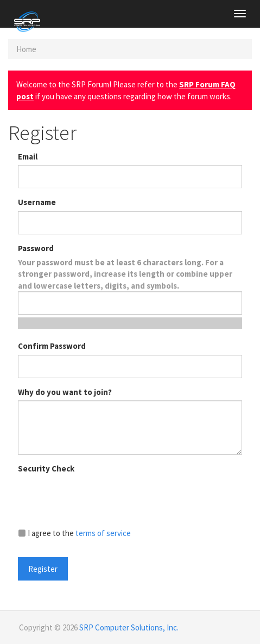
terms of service (103, 533)
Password (36, 248)
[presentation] (100, 498)
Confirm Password (52, 346)
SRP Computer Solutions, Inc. (129, 627)
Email (28, 157)
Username (37, 202)
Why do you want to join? (65, 392)
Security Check (46, 468)
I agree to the (74, 533)
